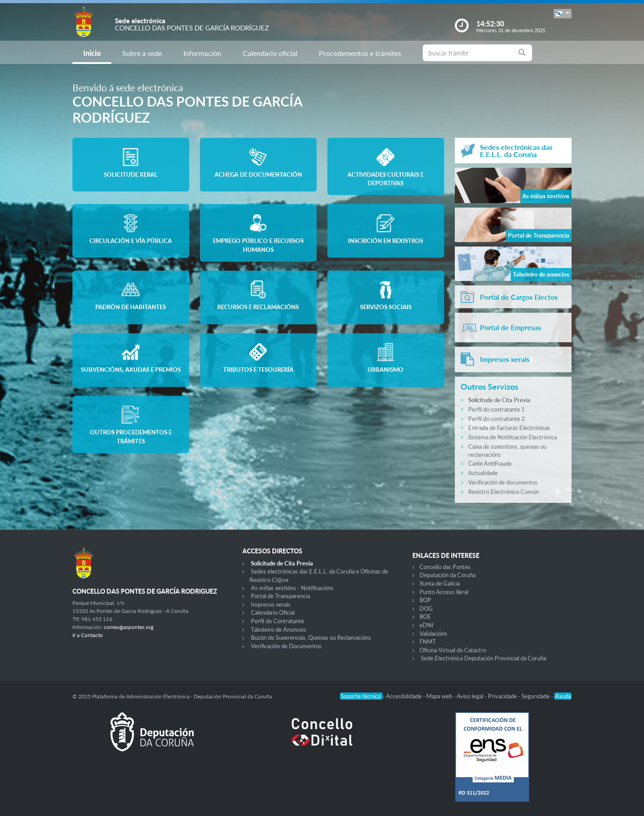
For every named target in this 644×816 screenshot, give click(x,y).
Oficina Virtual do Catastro (453, 650)
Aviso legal (471, 696)
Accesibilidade (405, 696)
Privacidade (503, 696)
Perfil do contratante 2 (497, 419)
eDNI (426, 625)
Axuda (563, 696)
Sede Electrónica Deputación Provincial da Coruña (483, 658)
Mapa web (440, 696)
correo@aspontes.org (129, 627)
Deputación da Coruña (447, 575)
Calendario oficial (270, 53)
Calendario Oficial (273, 612)
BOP (425, 600)
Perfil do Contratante (278, 621)
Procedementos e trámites (360, 53)
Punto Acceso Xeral (444, 592)
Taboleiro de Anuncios (279, 629)
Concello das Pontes (445, 567)
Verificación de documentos (503, 482)
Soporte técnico (361, 696)
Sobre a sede (142, 53)
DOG (426, 608)
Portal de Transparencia (280, 596)
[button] (563, 14)
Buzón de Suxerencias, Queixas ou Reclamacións (311, 637)
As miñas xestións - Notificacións (292, 588)
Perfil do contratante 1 (497, 409)
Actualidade (483, 473)
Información (202, 53)
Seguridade (536, 696)
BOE (425, 616)
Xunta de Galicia (440, 583)
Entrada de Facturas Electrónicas (509, 428)
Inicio (92, 53)
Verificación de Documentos (286, 646)
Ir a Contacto (88, 635)
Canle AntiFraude (490, 463)
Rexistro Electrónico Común (504, 492)
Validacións (433, 633)
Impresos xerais (271, 604)
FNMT (428, 642)
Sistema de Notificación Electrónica (513, 437)
